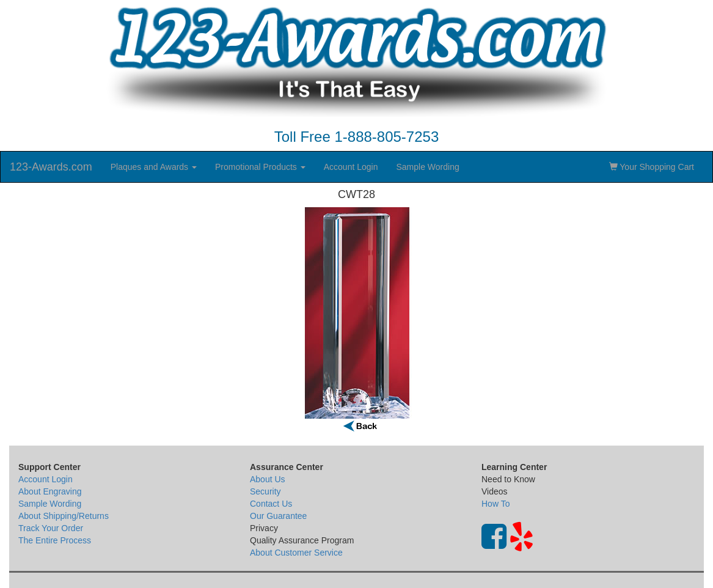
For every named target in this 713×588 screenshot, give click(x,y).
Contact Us (271, 504)
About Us (268, 479)
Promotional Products (260, 167)
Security (265, 491)
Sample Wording (427, 167)
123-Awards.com (51, 167)
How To (495, 504)
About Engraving (50, 491)
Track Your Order (51, 528)
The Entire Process (55, 540)
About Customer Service (296, 553)
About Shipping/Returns (64, 516)
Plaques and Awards (154, 167)
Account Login (351, 167)
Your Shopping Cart (652, 167)
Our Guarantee (278, 516)
